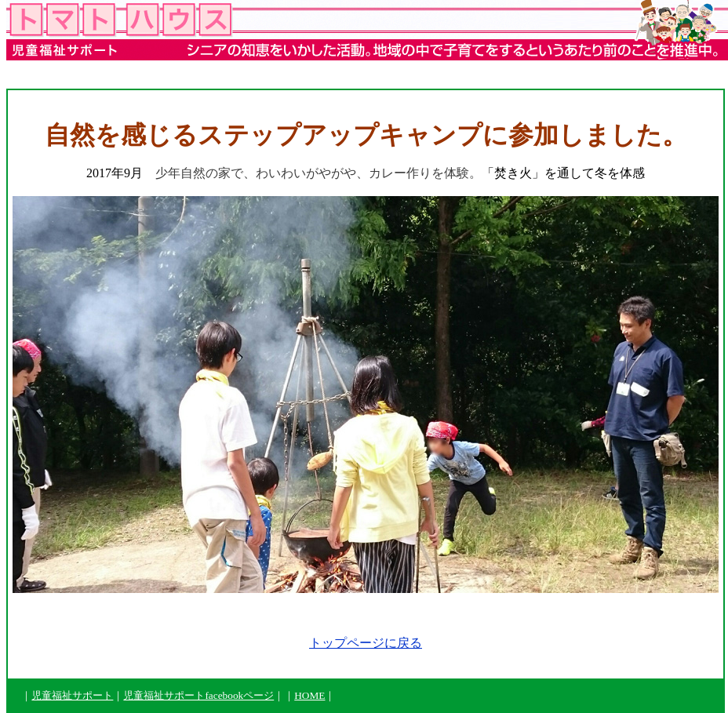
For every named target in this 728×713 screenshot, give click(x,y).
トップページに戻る (366, 643)
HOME (309, 695)
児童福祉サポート (72, 695)
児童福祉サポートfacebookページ (198, 695)
